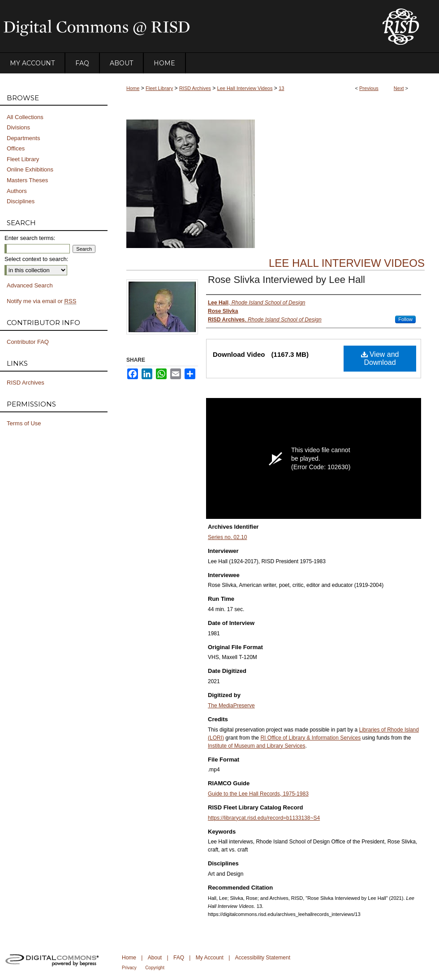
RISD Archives (195, 88)
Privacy (129, 968)
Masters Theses (27, 180)
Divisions (18, 127)
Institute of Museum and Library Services (256, 746)
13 (281, 88)
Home (133, 88)
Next (399, 88)
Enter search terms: (30, 238)
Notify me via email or (41, 301)
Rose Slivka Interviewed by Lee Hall (286, 280)
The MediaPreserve (231, 706)
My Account (210, 958)
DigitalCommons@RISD (184, 26)
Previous (369, 88)
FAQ (179, 958)
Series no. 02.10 (227, 537)
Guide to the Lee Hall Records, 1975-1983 (258, 794)
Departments (23, 138)
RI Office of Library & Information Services (310, 738)
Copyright (155, 968)
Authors (17, 191)
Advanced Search (30, 285)
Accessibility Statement (263, 958)
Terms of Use (24, 423)
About (155, 958)
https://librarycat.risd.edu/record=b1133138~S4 (264, 818)
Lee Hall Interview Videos (245, 88)
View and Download (380, 358)
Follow (405, 319)
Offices (16, 148)
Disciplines (21, 201)
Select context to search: (36, 259)
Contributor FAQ (28, 342)
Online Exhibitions (30, 169)
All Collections (25, 117)
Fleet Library (159, 88)
